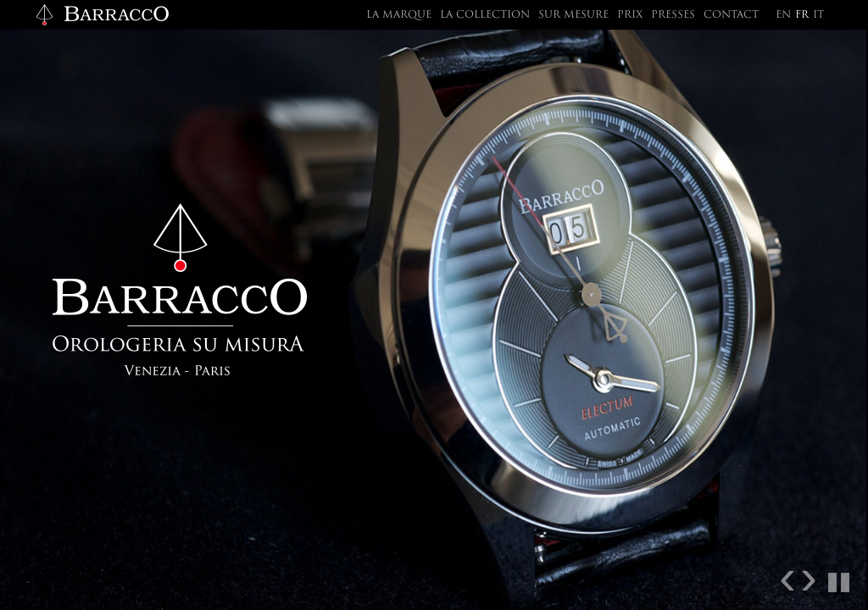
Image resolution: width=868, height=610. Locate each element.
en (783, 15)
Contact (731, 15)
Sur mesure (573, 15)
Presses (673, 15)
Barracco (102, 15)
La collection (485, 15)
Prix (630, 15)
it (818, 15)
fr (802, 15)
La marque (399, 15)
